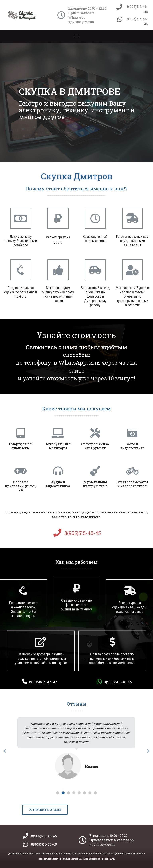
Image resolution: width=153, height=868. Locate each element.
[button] (77, 36)
